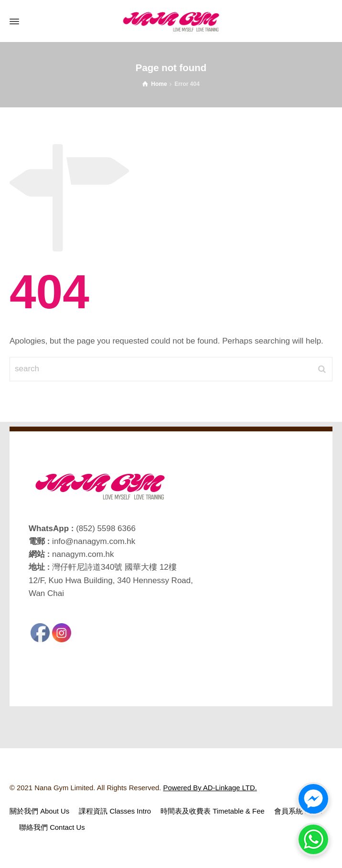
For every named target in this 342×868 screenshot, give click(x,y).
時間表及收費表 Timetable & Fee (213, 811)
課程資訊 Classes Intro (115, 811)
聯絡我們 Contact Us (52, 827)
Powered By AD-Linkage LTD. (210, 788)
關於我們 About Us (39, 811)
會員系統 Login (298, 811)
